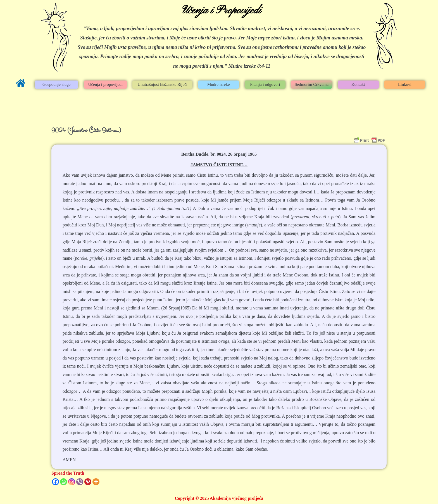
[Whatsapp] (64, 482)
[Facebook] (55, 482)
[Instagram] (72, 482)
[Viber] (80, 482)
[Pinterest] (88, 482)
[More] (96, 482)
